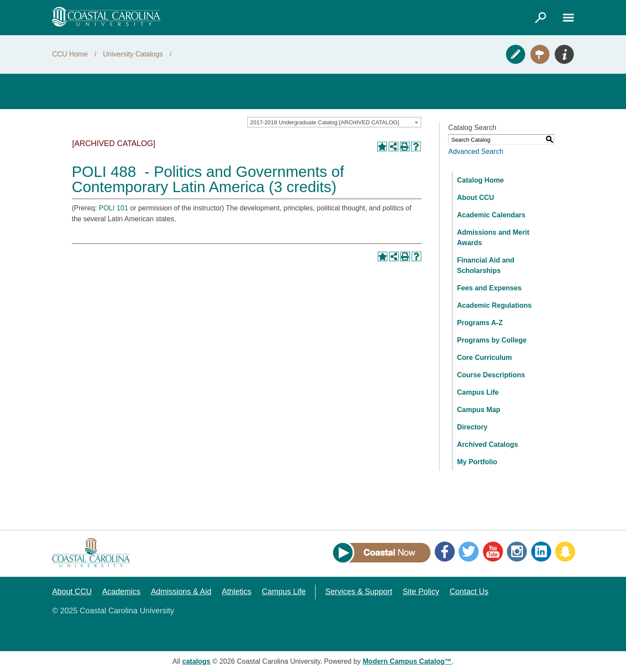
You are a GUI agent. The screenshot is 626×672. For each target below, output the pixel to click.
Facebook (445, 552)
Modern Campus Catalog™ (407, 661)
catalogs (196, 661)
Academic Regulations (494, 305)
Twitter (469, 552)
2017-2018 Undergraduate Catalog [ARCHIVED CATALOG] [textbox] (325, 122)
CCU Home (70, 54)
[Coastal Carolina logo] (107, 17)
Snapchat (565, 552)
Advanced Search (476, 151)
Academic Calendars (491, 215)
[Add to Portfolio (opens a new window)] (382, 146)
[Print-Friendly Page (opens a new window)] (405, 146)
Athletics (236, 592)
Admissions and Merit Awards (493, 238)
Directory (472, 427)
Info (564, 54)
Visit (540, 54)
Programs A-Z (480, 323)
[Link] (540, 17)
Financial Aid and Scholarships (486, 265)
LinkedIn (541, 552)
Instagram (517, 552)
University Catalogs (133, 54)
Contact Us (469, 592)
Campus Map (479, 410)
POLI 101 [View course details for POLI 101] (113, 208)
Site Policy (421, 592)
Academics (121, 592)
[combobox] (334, 122)
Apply (516, 54)
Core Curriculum (484, 358)
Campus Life (478, 392)
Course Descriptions (491, 375)
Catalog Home (480, 180)
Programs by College (492, 340)
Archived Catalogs (487, 444)
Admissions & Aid (181, 592)
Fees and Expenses (489, 288)
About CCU (475, 198)
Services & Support (359, 592)
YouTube (493, 552)
